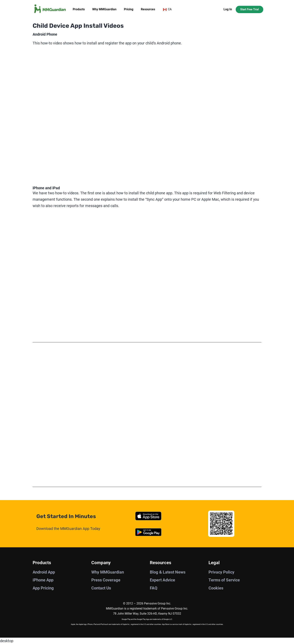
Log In (228, 9)
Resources (148, 9)
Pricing (129, 9)
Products (79, 9)
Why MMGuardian (104, 9)
